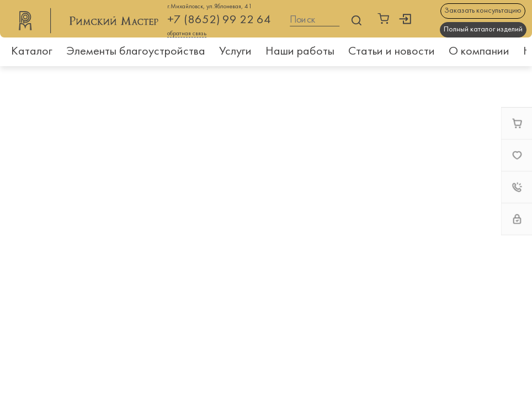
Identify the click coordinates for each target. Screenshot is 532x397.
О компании (479, 52)
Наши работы (300, 52)
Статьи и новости (392, 52)
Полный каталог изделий (483, 29)
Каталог (32, 52)
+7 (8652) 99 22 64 (219, 20)
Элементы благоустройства (136, 52)
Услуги (235, 52)
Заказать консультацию (483, 11)
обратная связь (187, 34)
